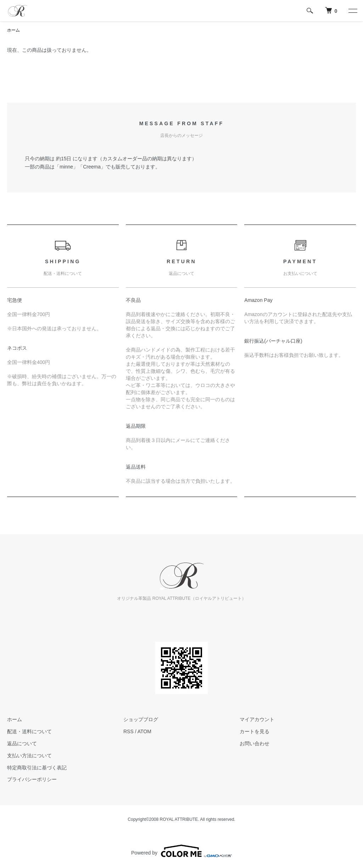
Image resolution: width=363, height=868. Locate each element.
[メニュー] (352, 11)
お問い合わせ (255, 743)
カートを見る (255, 731)
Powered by (181, 851)
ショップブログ (141, 719)
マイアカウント (257, 719)
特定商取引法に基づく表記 (37, 768)
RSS (129, 731)
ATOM (144, 731)
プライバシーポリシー (32, 779)
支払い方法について (29, 756)
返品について (22, 743)
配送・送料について (29, 731)
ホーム (13, 30)
